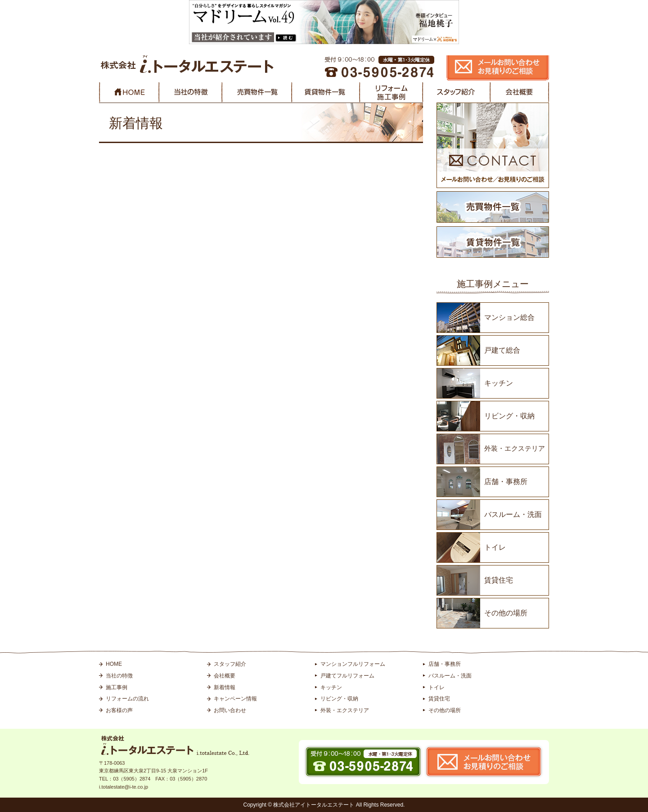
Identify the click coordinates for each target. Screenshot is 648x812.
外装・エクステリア (515, 448)
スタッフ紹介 (230, 664)
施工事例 (117, 687)
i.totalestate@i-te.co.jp (124, 787)
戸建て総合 (502, 350)
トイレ (495, 547)
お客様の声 (119, 710)
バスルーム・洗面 (513, 514)
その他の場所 (506, 613)
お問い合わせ (230, 710)
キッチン (499, 383)
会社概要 (225, 676)
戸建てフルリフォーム (347, 676)
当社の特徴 (119, 676)
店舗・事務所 (506, 482)
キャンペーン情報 (235, 699)
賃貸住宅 (499, 580)
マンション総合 (509, 317)
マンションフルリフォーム (353, 664)
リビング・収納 (509, 416)
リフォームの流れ (127, 699)
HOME (114, 664)
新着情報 (225, 687)
